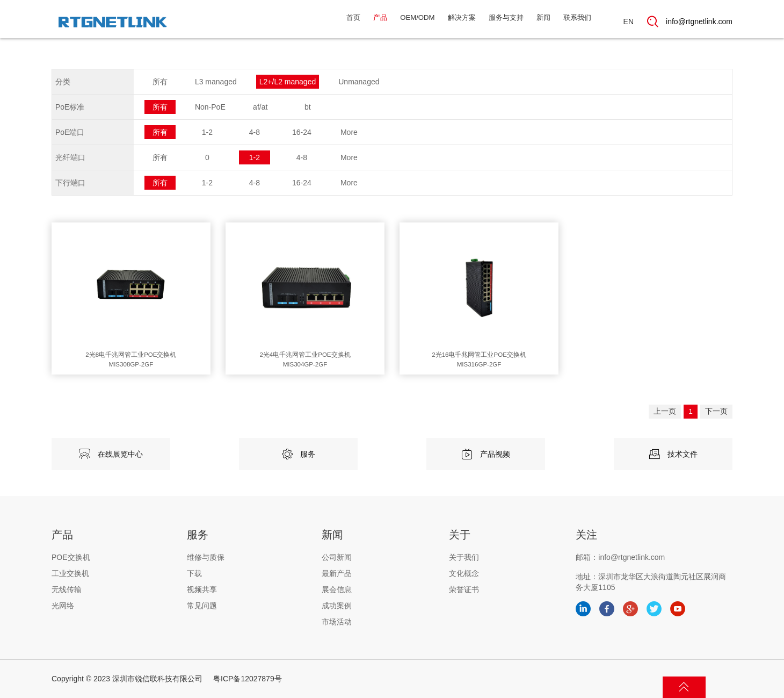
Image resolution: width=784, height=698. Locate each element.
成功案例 (337, 606)
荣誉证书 (464, 589)
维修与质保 (206, 557)
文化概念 (464, 573)
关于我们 (464, 557)
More (349, 132)
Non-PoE (210, 107)
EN (629, 21)
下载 (194, 573)
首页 (317, 21)
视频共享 (202, 589)
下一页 (714, 417)
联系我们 (574, 21)
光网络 (63, 606)
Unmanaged (359, 82)
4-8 (255, 132)
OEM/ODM (389, 21)
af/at (260, 107)
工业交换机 (70, 573)
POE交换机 (71, 557)
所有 (160, 82)
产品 (347, 21)
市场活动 (337, 622)
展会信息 (337, 589)
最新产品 (337, 573)
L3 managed (216, 82)
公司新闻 (337, 557)
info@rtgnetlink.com (699, 21)
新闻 (535, 21)
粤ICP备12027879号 (248, 679)
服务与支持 (492, 21)
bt (308, 107)
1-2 (207, 132)
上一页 (654, 417)
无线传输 (67, 589)
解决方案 (441, 21)
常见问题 (202, 606)
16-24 (302, 132)
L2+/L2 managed (288, 82)
